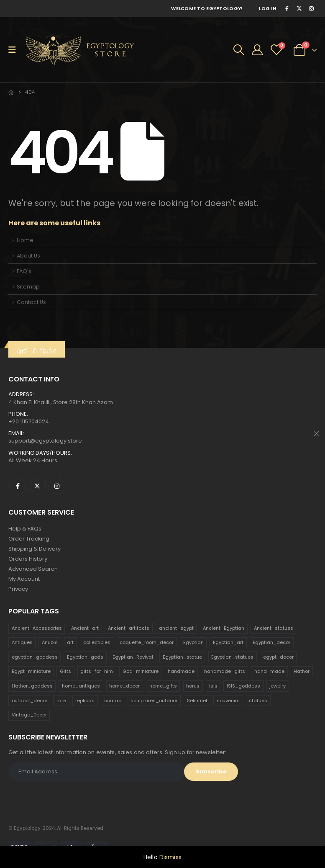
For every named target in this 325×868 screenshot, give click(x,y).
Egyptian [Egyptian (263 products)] (193, 642)
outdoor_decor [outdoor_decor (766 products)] (29, 701)
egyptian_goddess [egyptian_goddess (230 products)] (35, 657)
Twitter (37, 486)
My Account (24, 579)
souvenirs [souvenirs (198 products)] (228, 701)
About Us (28, 256)
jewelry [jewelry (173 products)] (278, 686)
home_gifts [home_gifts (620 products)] (163, 686)
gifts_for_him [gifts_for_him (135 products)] (97, 671)
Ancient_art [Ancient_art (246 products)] (85, 628)
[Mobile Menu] (15, 50)
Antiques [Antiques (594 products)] (22, 642)
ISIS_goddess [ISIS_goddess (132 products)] (243, 686)
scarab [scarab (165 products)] (113, 701)
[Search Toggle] (239, 50)
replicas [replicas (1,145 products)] (85, 701)
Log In (267, 8)
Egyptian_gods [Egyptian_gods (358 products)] (85, 657)
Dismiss (170, 857)
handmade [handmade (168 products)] (181, 671)
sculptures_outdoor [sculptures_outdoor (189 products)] (154, 701)
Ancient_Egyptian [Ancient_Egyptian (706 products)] (224, 628)
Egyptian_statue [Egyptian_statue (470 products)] (182, 657)
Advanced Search (33, 569)
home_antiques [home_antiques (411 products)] (81, 686)
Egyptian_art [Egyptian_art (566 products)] (228, 642)
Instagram (57, 486)
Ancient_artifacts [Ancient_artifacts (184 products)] (129, 628)
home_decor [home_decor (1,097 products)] (124, 686)
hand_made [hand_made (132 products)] (269, 671)
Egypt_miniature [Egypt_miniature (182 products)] (31, 671)
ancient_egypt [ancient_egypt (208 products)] (176, 628)
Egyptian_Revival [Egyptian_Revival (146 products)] (133, 657)
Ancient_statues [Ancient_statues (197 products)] (274, 628)
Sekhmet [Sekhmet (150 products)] (197, 701)
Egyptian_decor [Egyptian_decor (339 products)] (271, 642)
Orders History (28, 559)
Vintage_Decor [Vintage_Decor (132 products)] (29, 715)
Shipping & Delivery (35, 549)
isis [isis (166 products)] (213, 686)
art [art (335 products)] (70, 642)
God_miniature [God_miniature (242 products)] (141, 671)
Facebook (18, 486)
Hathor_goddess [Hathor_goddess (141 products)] (32, 686)
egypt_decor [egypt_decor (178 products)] (278, 657)
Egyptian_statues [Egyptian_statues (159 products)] (232, 657)
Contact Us (31, 302)
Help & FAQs (25, 529)
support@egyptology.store (45, 441)
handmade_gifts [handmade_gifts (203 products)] (225, 671)
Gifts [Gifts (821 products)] (65, 671)
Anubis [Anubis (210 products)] (50, 642)
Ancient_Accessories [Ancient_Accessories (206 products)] (37, 628)
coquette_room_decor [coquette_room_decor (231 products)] (147, 642)
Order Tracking (29, 539)
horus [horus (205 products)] (193, 686)
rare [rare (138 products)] (61, 701)
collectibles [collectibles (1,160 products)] (97, 642)
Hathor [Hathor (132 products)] (302, 671)
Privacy (18, 589)
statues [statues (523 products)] (258, 701)
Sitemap (28, 287)
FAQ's (24, 271)
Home (25, 240)
